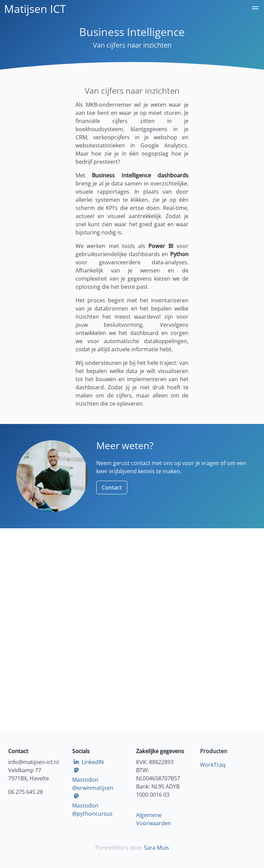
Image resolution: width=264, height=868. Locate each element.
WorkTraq (213, 765)
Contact (112, 488)
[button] (255, 9)
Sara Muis (156, 848)
